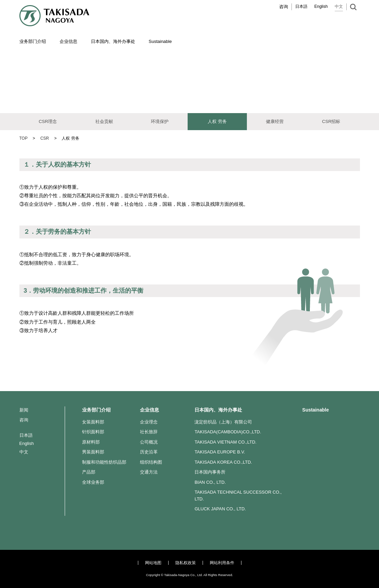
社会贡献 (104, 121)
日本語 (301, 6)
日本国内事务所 (210, 472)
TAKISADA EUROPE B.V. (220, 452)
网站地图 (153, 563)
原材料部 (91, 442)
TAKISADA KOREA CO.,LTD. (223, 462)
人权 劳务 (217, 121)
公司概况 (149, 442)
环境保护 (160, 121)
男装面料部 (93, 452)
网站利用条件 (222, 563)
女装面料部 (93, 422)
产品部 (89, 472)
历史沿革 (149, 452)
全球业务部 (93, 482)
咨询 (284, 7)
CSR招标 (331, 121)
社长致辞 (149, 432)
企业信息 (149, 410)
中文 (339, 6)
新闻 (24, 410)
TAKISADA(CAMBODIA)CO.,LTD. (228, 432)
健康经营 (275, 121)
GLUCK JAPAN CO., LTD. (220, 509)
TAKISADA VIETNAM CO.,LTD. (225, 442)
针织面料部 (93, 432)
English (321, 6)
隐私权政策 (186, 563)
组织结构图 (151, 462)
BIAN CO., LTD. (210, 482)
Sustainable (316, 410)
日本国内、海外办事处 (218, 410)
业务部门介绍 (96, 410)
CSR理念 (48, 121)
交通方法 (149, 472)
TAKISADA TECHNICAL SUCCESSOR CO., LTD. (238, 496)
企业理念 (149, 422)
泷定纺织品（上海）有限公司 (223, 422)
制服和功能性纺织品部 (104, 462)
